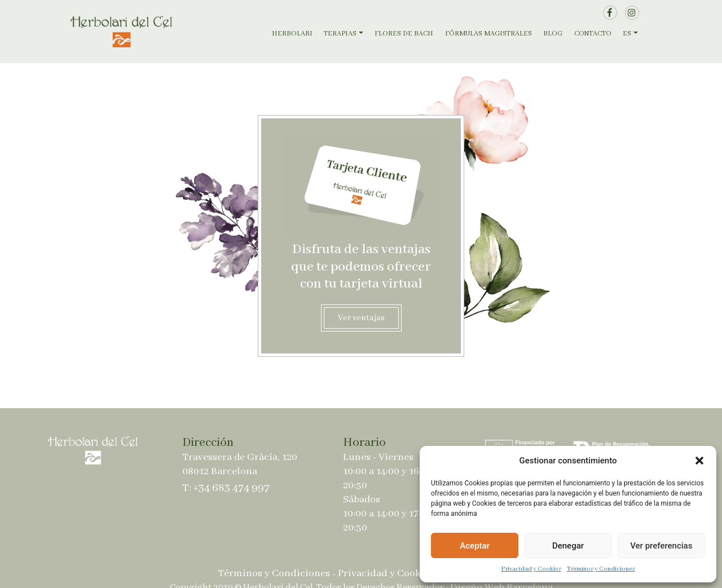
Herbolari (292, 34)
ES (627, 34)
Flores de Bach (404, 34)
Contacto (593, 34)
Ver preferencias (661, 546)
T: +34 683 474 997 (226, 488)
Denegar (568, 546)
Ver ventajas (361, 318)
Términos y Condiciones (601, 569)
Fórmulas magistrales (488, 34)
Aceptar (475, 546)
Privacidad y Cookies (531, 569)
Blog (553, 34)
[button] (699, 461)
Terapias (340, 34)
